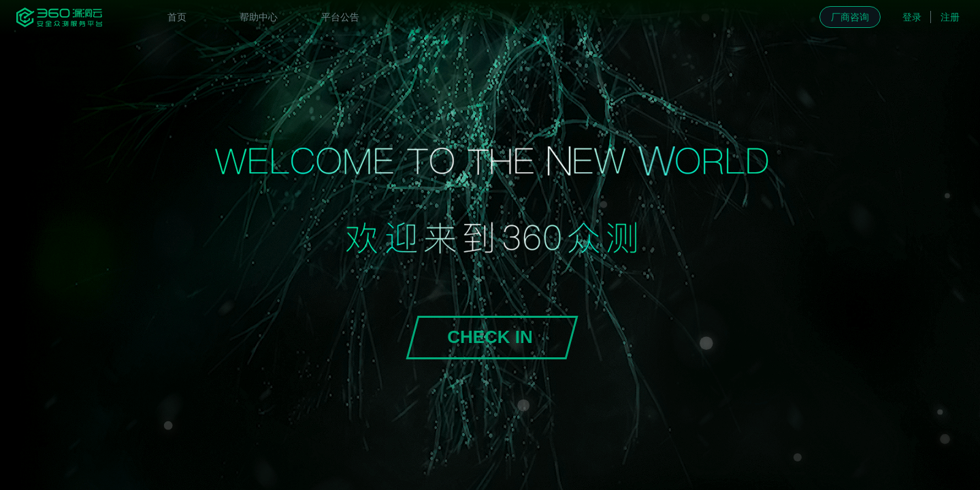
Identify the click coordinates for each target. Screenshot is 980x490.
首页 (177, 17)
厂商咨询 (850, 17)
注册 (950, 17)
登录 (912, 17)
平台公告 (340, 17)
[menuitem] (177, 17)
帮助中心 (259, 17)
